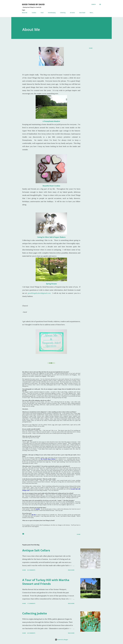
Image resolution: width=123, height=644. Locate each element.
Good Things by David (33, 4)
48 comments (31, 633)
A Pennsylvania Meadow (51, 121)
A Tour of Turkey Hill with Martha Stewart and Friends (46, 582)
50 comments (31, 570)
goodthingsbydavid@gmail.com (39, 293)
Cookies (34, 13)
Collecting (63, 13)
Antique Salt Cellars (36, 550)
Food (42, 13)
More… (92, 13)
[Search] (94, 4)
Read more (71, 570)
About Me (25, 13)
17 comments (31, 603)
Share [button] (91, 48)
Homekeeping (52, 13)
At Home (72, 13)
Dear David (82, 13)
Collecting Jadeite (35, 613)
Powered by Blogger (62, 640)
